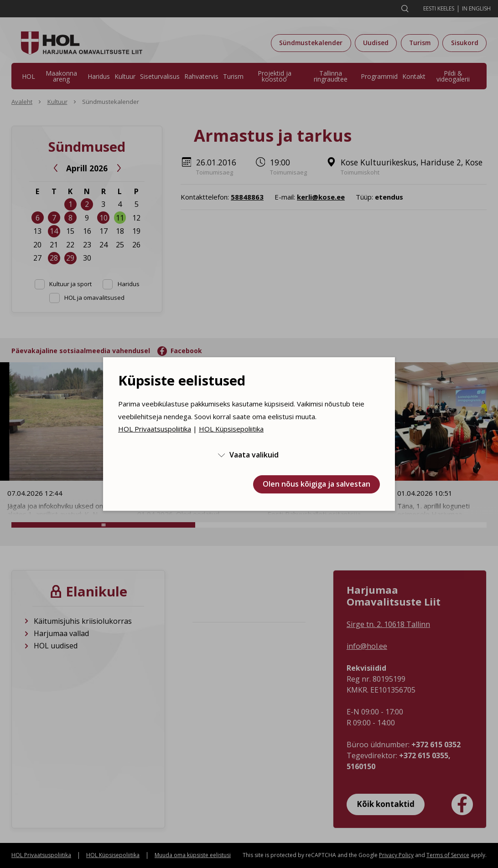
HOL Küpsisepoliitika (231, 429)
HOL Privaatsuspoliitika (155, 429)
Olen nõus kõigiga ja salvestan (316, 484)
